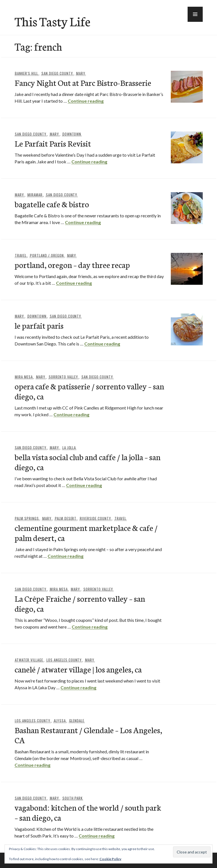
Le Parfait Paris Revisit (53, 143)
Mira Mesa (24, 377)
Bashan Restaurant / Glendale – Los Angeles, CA (88, 735)
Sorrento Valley (64, 377)
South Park (73, 798)
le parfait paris (39, 325)
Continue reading (86, 101)
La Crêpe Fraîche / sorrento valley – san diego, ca (80, 603)
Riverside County (95, 518)
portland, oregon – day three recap (72, 264)
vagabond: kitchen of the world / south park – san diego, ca (88, 812)
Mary (81, 73)
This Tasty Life (53, 21)
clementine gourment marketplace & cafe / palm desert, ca (86, 532)
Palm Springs (27, 518)
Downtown (72, 134)
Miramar (35, 195)
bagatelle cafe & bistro (52, 204)
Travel (21, 255)
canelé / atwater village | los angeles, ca (78, 669)
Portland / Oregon (47, 255)
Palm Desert (66, 518)
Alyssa (60, 721)
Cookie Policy (110, 859)
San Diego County (57, 73)
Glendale (77, 721)
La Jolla (69, 448)
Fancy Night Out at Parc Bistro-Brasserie (83, 82)
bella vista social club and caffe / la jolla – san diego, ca (88, 462)
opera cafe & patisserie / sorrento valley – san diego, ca (89, 391)
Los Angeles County (64, 660)
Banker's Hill (26, 73)
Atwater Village (29, 660)
